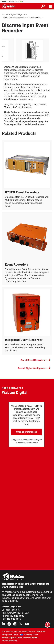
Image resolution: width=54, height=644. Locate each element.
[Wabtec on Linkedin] (3, 624)
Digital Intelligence (18, 15)
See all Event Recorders (35, 360)
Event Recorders (35, 18)
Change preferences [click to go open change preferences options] (27, 432)
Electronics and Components (14, 18)
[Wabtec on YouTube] (27, 624)
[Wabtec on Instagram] (15, 624)
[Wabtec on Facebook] (9, 624)
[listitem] (26, 50)
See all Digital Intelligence (34, 368)
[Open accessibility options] (47, 625)
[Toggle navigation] (50, 6)
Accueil (5, 15)
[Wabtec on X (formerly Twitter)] (21, 624)
